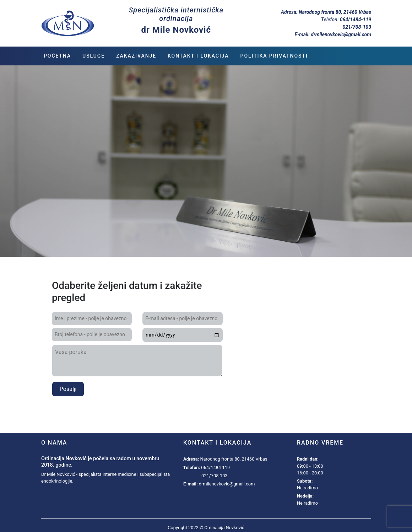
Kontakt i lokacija (198, 56)
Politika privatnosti (274, 56)
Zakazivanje (136, 56)
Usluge (94, 56)
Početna (57, 56)
